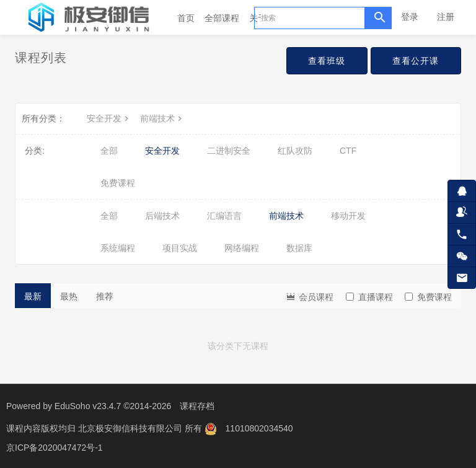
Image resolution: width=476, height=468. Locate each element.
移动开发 (348, 216)
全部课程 (222, 18)
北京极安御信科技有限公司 (131, 428)
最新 (33, 296)
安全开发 (109, 118)
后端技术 (162, 216)
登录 (410, 17)
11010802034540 (259, 428)
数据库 (299, 248)
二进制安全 (229, 151)
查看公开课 (416, 61)
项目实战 (180, 248)
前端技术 (162, 118)
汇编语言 (224, 216)
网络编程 (242, 248)
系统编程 (118, 248)
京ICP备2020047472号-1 (55, 446)
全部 (109, 151)
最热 (69, 296)
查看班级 (326, 61)
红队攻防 (295, 151)
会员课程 (309, 296)
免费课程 (118, 183)
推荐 (105, 296)
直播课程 (369, 297)
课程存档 (197, 406)
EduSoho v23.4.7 (88, 406)
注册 (446, 17)
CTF (348, 151)
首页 (186, 18)
